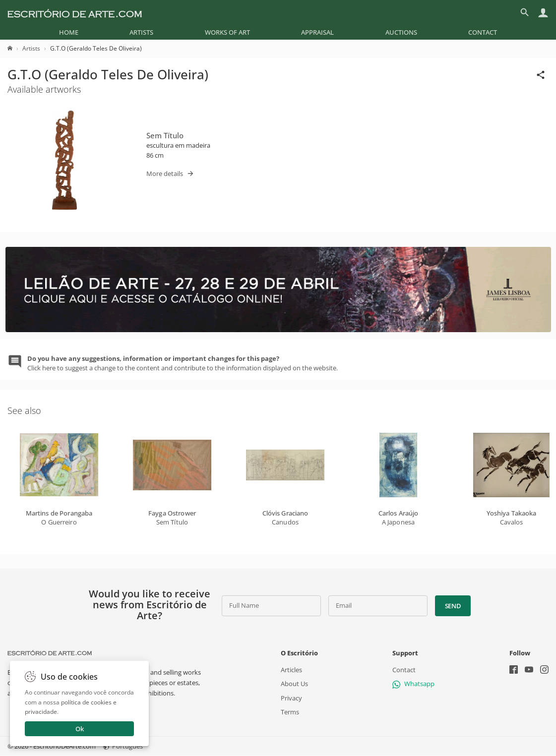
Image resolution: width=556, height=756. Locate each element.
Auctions (401, 32)
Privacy (291, 698)
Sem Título (165, 135)
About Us (294, 684)
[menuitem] (69, 32)
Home (69, 32)
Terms (290, 712)
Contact (483, 32)
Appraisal (317, 32)
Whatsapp (413, 684)
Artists (141, 32)
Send (453, 606)
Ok (80, 729)
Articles (291, 670)
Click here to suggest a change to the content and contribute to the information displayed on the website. (183, 363)
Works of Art (227, 32)
